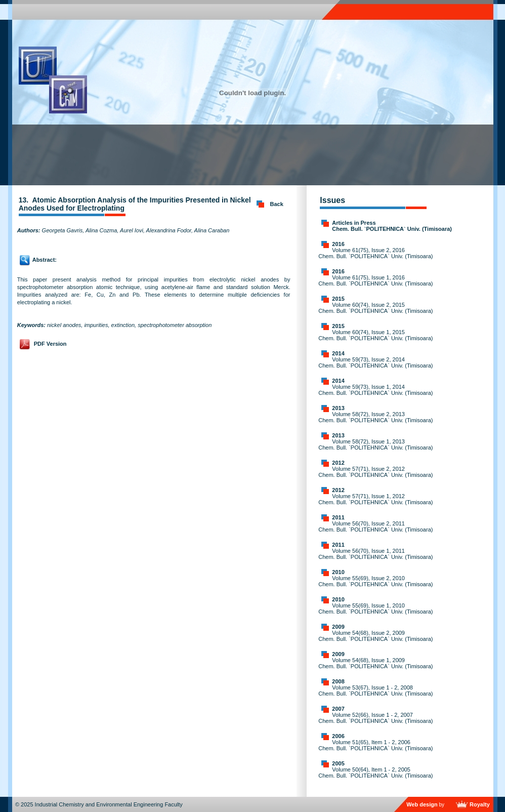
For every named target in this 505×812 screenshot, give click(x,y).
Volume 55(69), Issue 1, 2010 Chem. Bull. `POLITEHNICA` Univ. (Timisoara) (375, 608)
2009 (338, 627)
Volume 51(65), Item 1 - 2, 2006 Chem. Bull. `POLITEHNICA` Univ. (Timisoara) (375, 745)
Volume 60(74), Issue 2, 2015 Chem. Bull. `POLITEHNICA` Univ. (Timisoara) (375, 308)
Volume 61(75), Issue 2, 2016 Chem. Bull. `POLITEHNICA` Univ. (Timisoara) (375, 253)
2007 (338, 709)
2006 (338, 736)
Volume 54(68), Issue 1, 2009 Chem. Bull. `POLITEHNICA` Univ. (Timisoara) (375, 663)
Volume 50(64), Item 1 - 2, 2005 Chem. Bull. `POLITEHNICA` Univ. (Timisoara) (375, 773)
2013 (338, 408)
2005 (338, 763)
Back (277, 204)
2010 (338, 572)
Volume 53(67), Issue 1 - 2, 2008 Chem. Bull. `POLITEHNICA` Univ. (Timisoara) (375, 691)
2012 (338, 463)
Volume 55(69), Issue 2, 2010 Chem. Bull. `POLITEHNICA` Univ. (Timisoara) (375, 581)
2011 (338, 517)
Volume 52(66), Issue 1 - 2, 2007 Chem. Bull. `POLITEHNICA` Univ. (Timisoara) (375, 718)
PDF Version (50, 344)
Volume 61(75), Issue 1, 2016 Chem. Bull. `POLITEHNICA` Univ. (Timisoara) (375, 280)
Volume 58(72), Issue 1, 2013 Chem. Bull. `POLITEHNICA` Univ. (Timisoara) (375, 444)
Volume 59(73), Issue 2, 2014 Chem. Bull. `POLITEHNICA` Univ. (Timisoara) (375, 362)
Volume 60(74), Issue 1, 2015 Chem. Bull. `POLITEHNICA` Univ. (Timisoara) (375, 335)
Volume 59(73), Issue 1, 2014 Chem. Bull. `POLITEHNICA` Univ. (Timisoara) (375, 390)
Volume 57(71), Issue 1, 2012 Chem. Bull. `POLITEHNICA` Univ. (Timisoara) (375, 499)
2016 (338, 244)
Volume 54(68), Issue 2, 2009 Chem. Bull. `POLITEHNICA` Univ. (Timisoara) (375, 636)
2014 (338, 353)
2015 (338, 299)
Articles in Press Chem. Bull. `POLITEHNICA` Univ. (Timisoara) (392, 226)
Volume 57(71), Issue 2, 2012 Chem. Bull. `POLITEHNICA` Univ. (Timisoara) (375, 472)
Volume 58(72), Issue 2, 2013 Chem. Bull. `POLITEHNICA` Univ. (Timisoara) (375, 417)
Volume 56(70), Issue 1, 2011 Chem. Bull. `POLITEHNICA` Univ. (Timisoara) (375, 554)
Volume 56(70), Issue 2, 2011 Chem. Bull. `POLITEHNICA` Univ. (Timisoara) (375, 526)
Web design (422, 804)
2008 (338, 681)
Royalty (480, 804)
